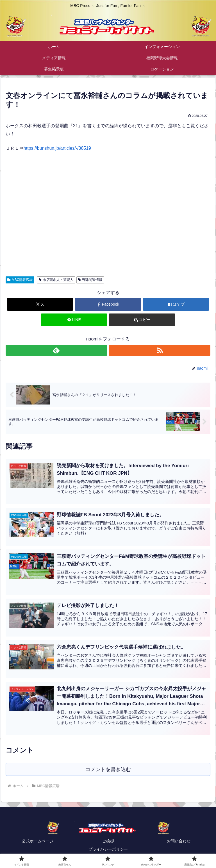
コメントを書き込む (108, 770)
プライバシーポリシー (108, 850)
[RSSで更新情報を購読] (160, 350)
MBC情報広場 (20, 280)
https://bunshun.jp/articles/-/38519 (57, 148)
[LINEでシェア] (74, 320)
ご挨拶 (108, 842)
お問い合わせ (179, 842)
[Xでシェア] (40, 304)
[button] (142, 320)
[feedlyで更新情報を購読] (56, 350)
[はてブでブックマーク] (176, 304)
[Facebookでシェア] (108, 304)
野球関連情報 (90, 280)
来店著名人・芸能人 (56, 280)
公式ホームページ (38, 842)
